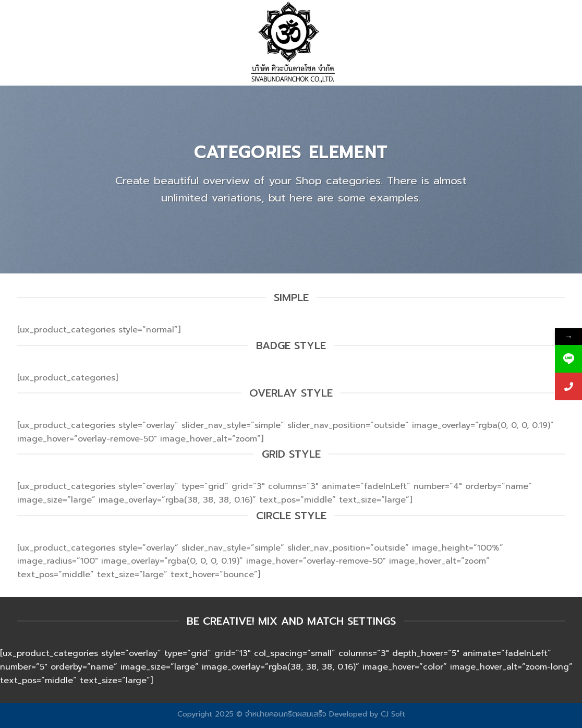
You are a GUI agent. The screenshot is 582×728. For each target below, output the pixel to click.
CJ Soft (393, 714)
